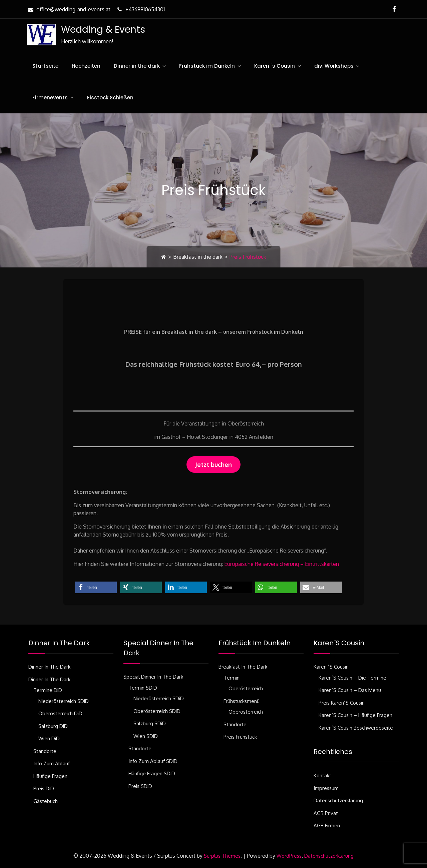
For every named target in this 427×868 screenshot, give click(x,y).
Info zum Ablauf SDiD (153, 761)
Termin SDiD (143, 688)
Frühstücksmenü (242, 701)
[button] (96, 587)
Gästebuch (46, 801)
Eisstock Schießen (110, 98)
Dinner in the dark (137, 66)
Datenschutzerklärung (338, 800)
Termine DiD (48, 690)
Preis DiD (44, 788)
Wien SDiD (146, 736)
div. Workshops (334, 66)
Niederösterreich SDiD (64, 701)
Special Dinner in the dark (153, 677)
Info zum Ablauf (52, 763)
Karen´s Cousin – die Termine (352, 678)
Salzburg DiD (53, 726)
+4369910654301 (140, 9)
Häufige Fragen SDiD (152, 773)
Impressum (326, 788)
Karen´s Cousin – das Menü (350, 690)
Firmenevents (50, 98)
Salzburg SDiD (150, 723)
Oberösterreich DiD (60, 713)
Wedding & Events (103, 30)
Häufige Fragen (50, 776)
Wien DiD (49, 738)
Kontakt (322, 775)
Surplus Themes (222, 856)
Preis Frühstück (240, 737)
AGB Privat (326, 813)
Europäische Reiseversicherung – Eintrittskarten (282, 564)
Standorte (45, 751)
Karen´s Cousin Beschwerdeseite (356, 728)
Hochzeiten (86, 66)
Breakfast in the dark (198, 257)
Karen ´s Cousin (275, 66)
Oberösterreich (246, 688)
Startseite (45, 66)
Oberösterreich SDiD (157, 711)
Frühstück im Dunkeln (207, 66)
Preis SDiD (140, 786)
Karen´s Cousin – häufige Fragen (355, 715)
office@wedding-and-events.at (68, 9)
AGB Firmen (327, 825)
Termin (232, 678)
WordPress (289, 856)
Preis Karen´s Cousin (342, 703)
